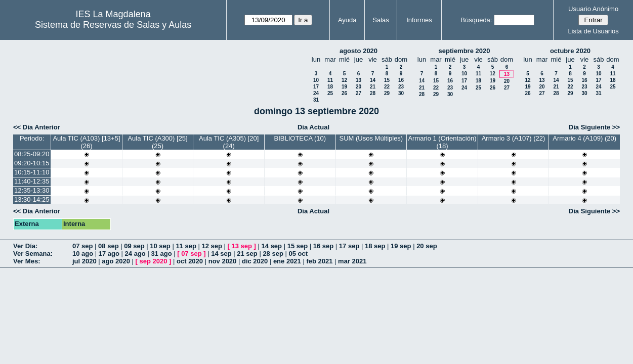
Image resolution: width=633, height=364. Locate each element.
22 (387, 87)
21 (373, 87)
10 (316, 80)
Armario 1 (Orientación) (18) (442, 142)
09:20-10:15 (32, 163)
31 (316, 100)
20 (358, 87)
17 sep (349, 246)
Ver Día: (25, 246)
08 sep (108, 246)
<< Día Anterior (37, 127)
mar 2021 (352, 261)
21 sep (247, 254)
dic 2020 (255, 261)
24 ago (135, 254)
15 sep (298, 246)
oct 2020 (190, 261)
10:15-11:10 (32, 172)
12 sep (212, 246)
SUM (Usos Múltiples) (371, 138)
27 (358, 93)
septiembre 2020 (465, 51)
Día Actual (313, 127)
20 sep (427, 246)
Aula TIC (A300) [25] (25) (157, 142)
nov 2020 (223, 261)
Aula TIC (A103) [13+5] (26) (86, 142)
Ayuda (347, 20)
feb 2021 (319, 261)
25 (330, 93)
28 (373, 93)
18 (330, 87)
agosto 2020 (358, 51)
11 (330, 80)
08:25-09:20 (32, 154)
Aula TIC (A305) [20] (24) (229, 142)
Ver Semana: (33, 254)
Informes (419, 20)
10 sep (160, 246)
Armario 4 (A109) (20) (584, 138)
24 (316, 93)
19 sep (401, 246)
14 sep (272, 246)
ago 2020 (116, 261)
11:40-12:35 (32, 181)
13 (358, 80)
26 (344, 93)
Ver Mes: (27, 261)
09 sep (134, 246)
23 (401, 87)
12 (344, 80)
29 (387, 93)
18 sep (375, 246)
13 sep (242, 246)
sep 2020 (154, 261)
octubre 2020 (570, 51)
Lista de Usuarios (593, 31)
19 (344, 87)
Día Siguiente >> (594, 127)
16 (401, 80)
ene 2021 (287, 261)
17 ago (109, 254)
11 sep (186, 246)
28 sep (273, 254)
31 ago (161, 254)
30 (401, 93)
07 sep (82, 246)
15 (387, 80)
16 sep (323, 246)
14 (373, 80)
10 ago (83, 254)
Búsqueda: (476, 20)
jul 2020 (85, 261)
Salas (381, 20)
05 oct (298, 254)
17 (316, 87)
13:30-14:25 (32, 199)
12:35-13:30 (32, 190)
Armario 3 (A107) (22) (514, 138)
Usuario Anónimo (593, 9)
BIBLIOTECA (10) (300, 138)
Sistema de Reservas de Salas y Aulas (113, 25)
